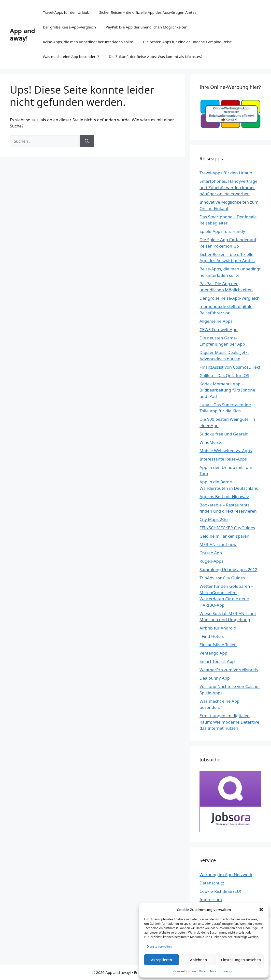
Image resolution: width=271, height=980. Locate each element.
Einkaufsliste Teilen (218, 645)
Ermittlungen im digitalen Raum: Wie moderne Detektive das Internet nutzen (229, 722)
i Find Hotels (212, 636)
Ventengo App (213, 653)
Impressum (227, 971)
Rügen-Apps (211, 561)
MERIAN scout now (218, 544)
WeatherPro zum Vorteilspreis (229, 670)
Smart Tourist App (217, 661)
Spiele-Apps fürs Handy (222, 231)
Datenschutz (208, 971)
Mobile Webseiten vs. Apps (226, 451)
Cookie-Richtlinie (185, 971)
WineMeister (212, 442)
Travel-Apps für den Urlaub (66, 12)
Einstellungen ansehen (241, 960)
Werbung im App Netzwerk (226, 875)
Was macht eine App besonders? (71, 56)
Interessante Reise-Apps (223, 459)
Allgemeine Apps (216, 321)
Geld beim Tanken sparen (224, 536)
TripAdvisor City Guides (222, 578)
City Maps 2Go (214, 519)
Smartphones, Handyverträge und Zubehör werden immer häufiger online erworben (228, 187)
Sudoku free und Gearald (224, 434)
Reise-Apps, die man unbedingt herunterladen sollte (88, 42)
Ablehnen (199, 960)
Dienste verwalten (159, 946)
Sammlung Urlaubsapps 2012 (228, 569)
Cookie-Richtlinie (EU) (220, 891)
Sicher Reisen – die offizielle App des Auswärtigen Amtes (148, 12)
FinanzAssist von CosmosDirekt (230, 367)
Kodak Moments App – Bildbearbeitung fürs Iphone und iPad (227, 390)
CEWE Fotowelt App (219, 329)
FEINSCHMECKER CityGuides (227, 528)
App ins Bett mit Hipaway (224, 497)
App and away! (22, 34)
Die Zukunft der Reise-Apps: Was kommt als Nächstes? (156, 56)
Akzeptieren (161, 960)
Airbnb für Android (218, 628)
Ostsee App (211, 553)
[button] (261, 910)
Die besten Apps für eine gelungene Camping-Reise (187, 42)
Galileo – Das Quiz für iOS (224, 375)
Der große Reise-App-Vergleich (70, 27)
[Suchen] (87, 141)
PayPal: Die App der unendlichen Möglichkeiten (146, 27)
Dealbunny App (215, 678)
